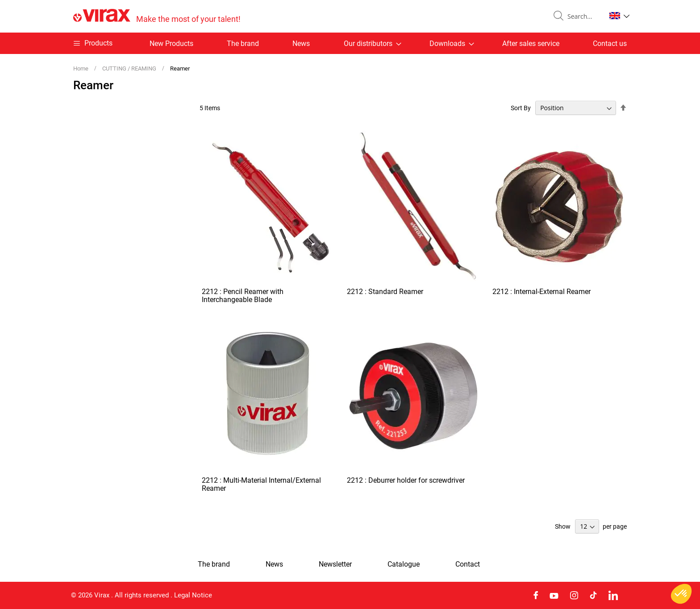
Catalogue (404, 564)
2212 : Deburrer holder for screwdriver (406, 480)
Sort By (521, 108)
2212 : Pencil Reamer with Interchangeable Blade (243, 296)
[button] (619, 16)
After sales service (531, 43)
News (301, 43)
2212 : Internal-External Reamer (542, 292)
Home (81, 68)
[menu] (350, 43)
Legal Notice (193, 595)
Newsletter (335, 564)
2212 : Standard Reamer (385, 292)
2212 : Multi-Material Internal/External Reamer (261, 484)
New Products (171, 43)
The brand (243, 43)
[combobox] (583, 17)
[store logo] (157, 16)
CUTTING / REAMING (130, 68)
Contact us (610, 43)
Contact (468, 564)
